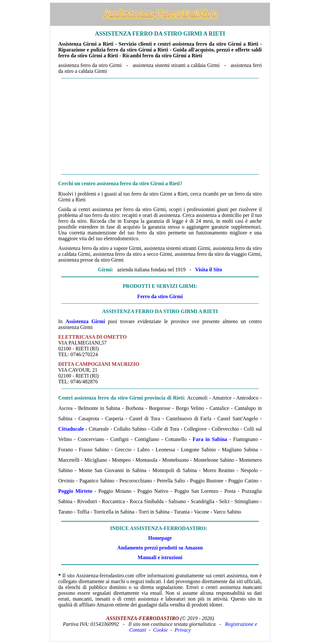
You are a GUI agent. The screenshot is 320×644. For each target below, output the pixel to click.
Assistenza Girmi (85, 321)
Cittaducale (71, 429)
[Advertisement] (160, 126)
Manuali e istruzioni (160, 557)
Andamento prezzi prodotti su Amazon (160, 548)
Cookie (160, 630)
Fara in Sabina (210, 439)
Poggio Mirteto (75, 491)
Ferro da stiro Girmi (160, 296)
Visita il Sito (208, 270)
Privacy (183, 630)
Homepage (160, 538)
